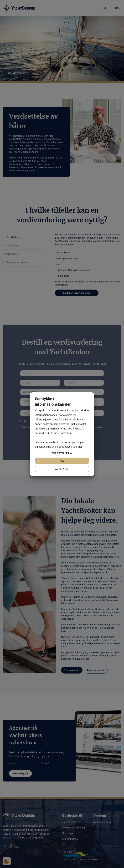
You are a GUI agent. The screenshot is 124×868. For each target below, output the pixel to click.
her (80, 447)
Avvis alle (62, 469)
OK (62, 461)
